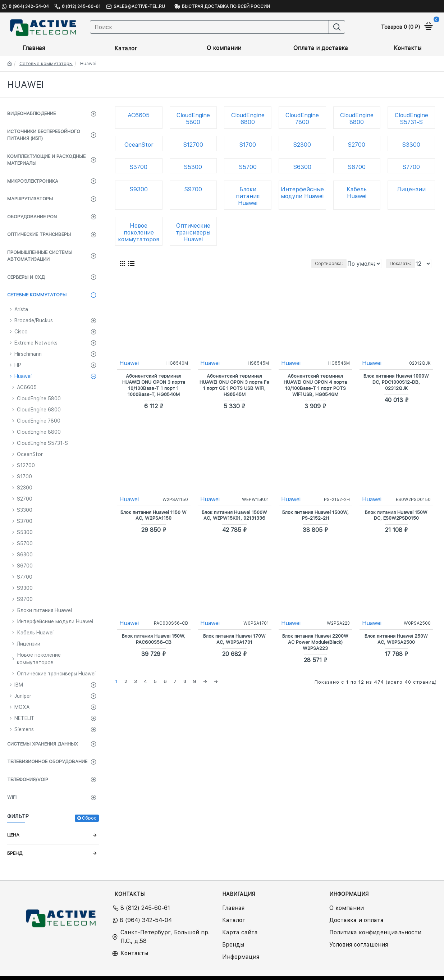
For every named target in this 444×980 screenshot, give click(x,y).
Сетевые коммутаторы (46, 63)
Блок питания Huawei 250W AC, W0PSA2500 (396, 639)
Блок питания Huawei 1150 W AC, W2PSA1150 (154, 515)
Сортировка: (294, 264)
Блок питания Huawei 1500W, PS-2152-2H (315, 515)
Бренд (15, 853)
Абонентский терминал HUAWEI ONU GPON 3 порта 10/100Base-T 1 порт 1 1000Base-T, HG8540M (154, 385)
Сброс (89, 818)
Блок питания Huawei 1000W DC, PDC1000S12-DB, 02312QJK (396, 382)
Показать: (402, 264)
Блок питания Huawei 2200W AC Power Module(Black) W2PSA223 (315, 642)
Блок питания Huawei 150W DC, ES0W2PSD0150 (396, 515)
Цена (13, 835)
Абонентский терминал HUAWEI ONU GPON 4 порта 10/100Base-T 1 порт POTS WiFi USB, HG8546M (315, 385)
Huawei (129, 363)
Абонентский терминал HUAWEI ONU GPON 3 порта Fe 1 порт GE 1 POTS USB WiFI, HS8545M (235, 385)
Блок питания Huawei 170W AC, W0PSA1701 (234, 639)
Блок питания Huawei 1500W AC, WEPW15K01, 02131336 (234, 515)
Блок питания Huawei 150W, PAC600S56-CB (154, 639)
